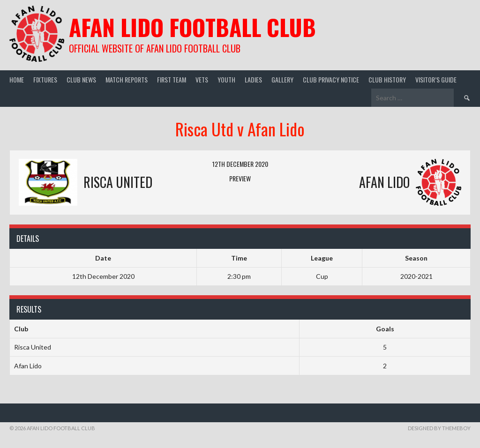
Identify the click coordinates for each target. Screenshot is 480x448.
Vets (202, 79)
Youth (226, 79)
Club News (81, 79)
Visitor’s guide (436, 79)
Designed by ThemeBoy (439, 428)
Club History (387, 79)
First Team (172, 79)
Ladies (253, 79)
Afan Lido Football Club (192, 27)
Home (17, 79)
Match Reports (127, 79)
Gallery (282, 79)
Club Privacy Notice (331, 79)
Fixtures (45, 79)
